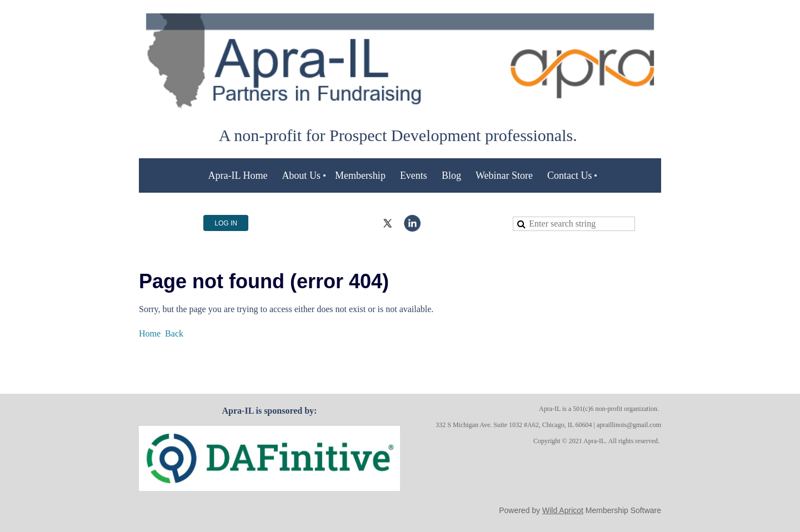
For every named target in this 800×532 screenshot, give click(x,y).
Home (150, 333)
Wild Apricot (563, 510)
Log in (226, 223)
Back (174, 333)
